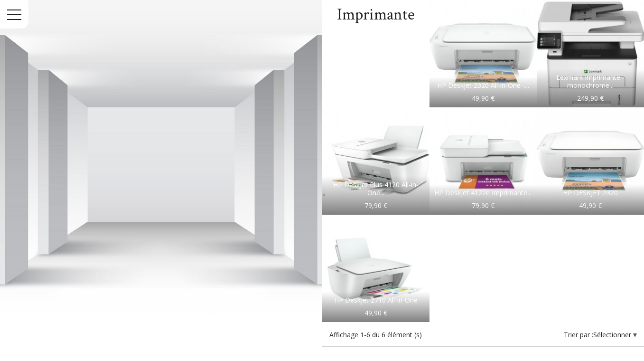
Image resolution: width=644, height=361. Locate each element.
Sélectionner (613, 335)
